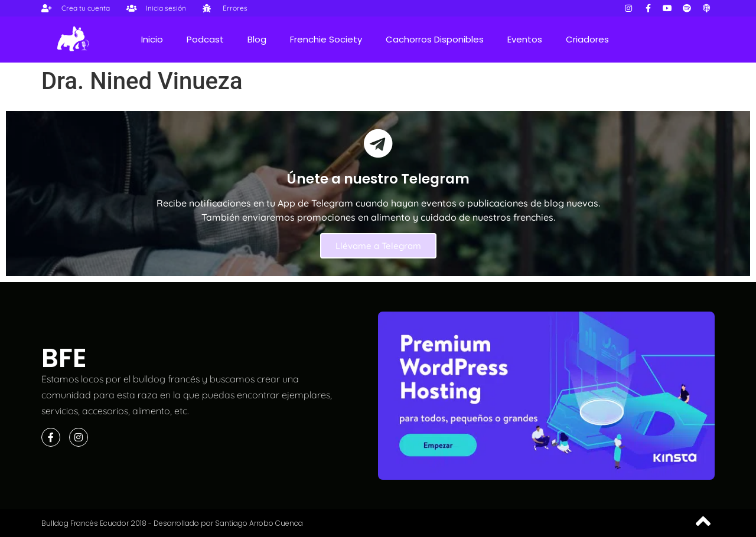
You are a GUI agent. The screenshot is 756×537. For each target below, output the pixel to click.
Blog (257, 39)
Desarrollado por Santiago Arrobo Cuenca (228, 523)
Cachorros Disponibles (435, 39)
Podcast (205, 39)
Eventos (525, 39)
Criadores (587, 39)
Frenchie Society (326, 39)
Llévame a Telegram (378, 246)
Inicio (152, 39)
